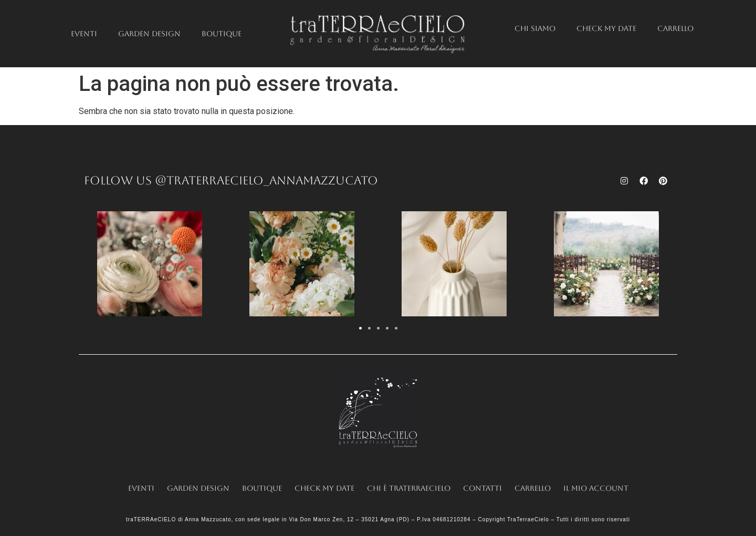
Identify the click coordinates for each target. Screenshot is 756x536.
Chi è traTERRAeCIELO (409, 488)
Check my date (606, 28)
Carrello (675, 28)
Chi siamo (535, 28)
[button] (360, 328)
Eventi (84, 34)
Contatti (482, 488)
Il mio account (596, 488)
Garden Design (149, 34)
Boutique (222, 34)
